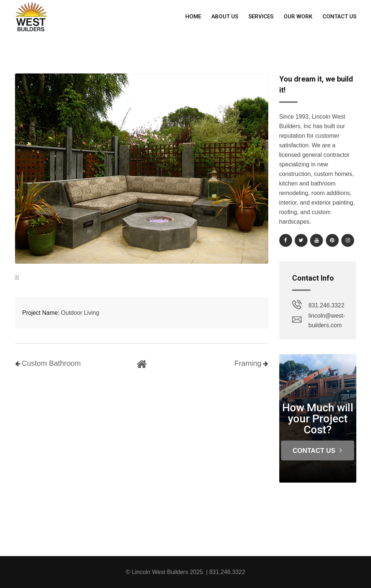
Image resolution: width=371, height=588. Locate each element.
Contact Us (339, 17)
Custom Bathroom (51, 363)
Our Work (298, 17)
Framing (248, 363)
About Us (225, 17)
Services (261, 17)
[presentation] (16, 278)
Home (193, 17)
